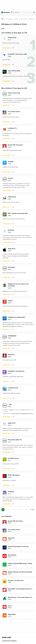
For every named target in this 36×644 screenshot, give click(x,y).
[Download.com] (5, 12)
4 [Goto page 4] (20, 510)
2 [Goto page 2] (9, 510)
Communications (24, 19)
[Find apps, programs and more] (21, 12)
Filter (3, 29)
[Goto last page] (32, 510)
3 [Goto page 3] (15, 510)
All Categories (10, 19)
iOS (3, 19)
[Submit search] (12, 12)
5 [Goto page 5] (26, 510)
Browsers (16, 19)
